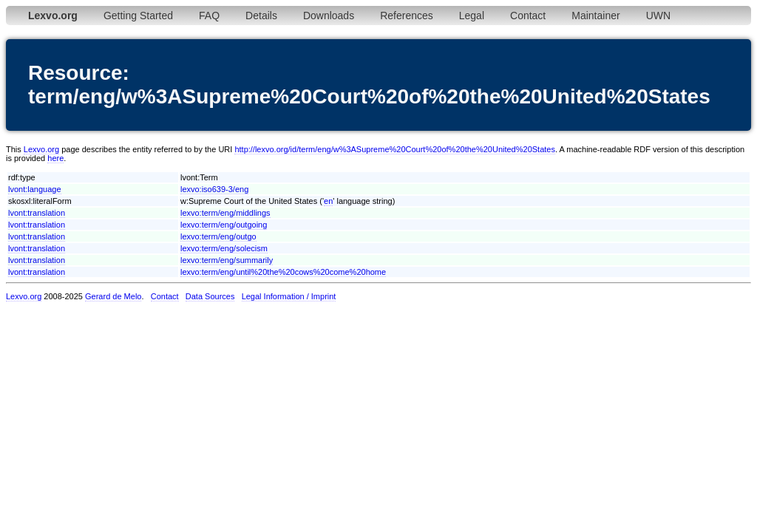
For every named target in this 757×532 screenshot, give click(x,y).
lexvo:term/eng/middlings (225, 213)
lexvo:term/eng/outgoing (224, 225)
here (55, 158)
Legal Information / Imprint (289, 296)
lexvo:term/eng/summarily (227, 260)
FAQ (209, 16)
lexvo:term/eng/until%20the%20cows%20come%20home (283, 272)
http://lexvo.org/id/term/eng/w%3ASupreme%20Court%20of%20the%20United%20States (395, 149)
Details (261, 16)
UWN (658, 16)
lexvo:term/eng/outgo (218, 236)
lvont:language (35, 189)
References (407, 16)
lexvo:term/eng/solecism (224, 248)
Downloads (329, 16)
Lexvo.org (41, 149)
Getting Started (138, 16)
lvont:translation (37, 213)
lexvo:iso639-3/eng (214, 189)
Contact (528, 16)
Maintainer (595, 16)
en (328, 201)
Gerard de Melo (113, 296)
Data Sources (210, 296)
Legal (472, 16)
